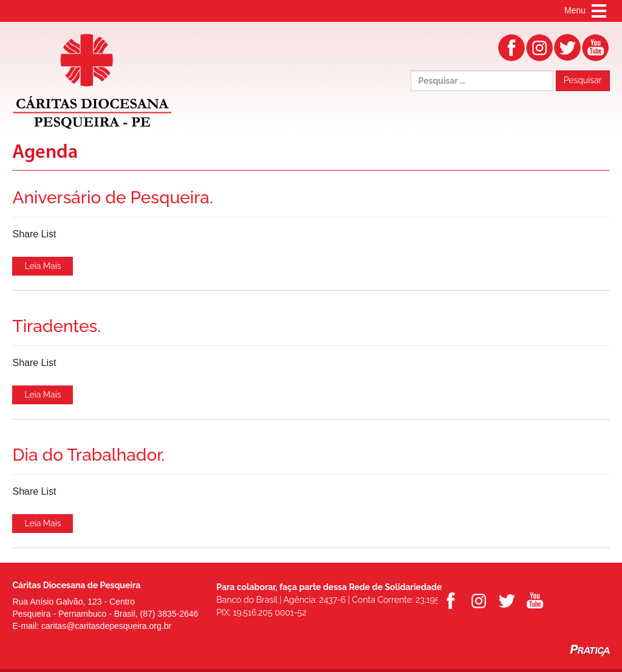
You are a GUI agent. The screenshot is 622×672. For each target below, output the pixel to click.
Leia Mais (43, 266)
